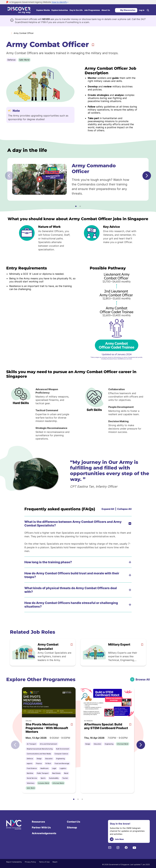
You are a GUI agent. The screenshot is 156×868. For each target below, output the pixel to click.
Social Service (32, 778)
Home (8, 33)
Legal (54, 768)
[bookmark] (72, 644)
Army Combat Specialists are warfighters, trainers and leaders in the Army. (54, 656)
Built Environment (63, 749)
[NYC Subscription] (110, 847)
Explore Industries (60, 10)
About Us (106, 10)
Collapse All (124, 509)
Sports (43, 778)
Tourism (65, 778)
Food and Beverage (62, 763)
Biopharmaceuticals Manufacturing (40, 749)
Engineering (60, 759)
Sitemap (72, 827)
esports (30, 763)
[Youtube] (134, 847)
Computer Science (61, 754)
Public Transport (43, 773)
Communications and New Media (39, 754)
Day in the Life (76, 10)
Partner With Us (41, 827)
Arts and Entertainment (49, 744)
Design (39, 759)
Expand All (108, 509)
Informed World (58, 783)
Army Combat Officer (24, 33)
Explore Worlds (43, 10)
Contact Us (74, 822)
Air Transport (32, 744)
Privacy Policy (30, 862)
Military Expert (119, 644)
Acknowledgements (44, 833)
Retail (66, 773)
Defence (12, 60)
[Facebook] (126, 847)
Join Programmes (92, 10)
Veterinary (31, 783)
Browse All (143, 679)
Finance (39, 763)
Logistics (63, 768)
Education (49, 759)
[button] (76, 206)
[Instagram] (118, 847)
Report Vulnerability (14, 862)
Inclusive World (43, 783)
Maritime (30, 773)
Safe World (24, 60)
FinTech (48, 763)
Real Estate (56, 773)
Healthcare (44, 768)
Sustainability (54, 778)
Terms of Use (44, 862)
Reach (55, 862)
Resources (38, 822)
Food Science (32, 768)
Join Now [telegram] (117, 839)
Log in (142, 10)
